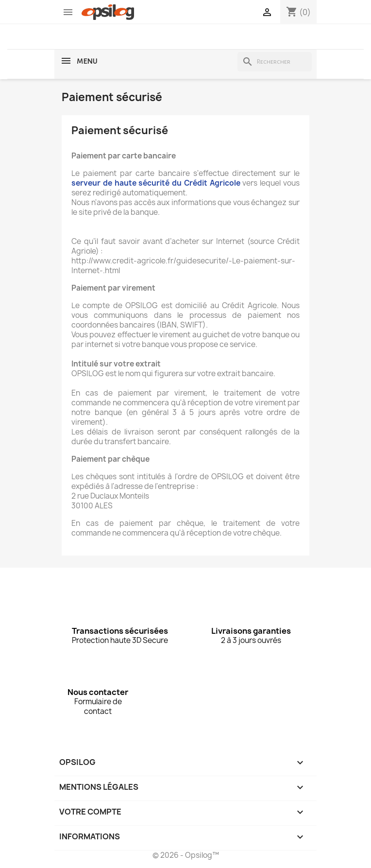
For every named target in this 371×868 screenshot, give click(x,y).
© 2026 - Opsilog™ (186, 855)
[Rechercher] (275, 62)
